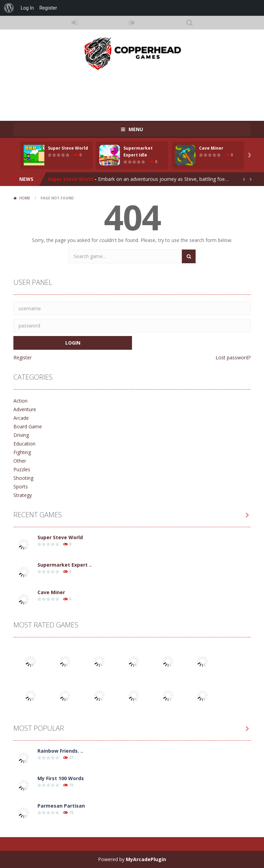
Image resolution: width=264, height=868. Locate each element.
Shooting (23, 478)
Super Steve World (68, 148)
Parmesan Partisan (61, 806)
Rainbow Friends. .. (60, 751)
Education (24, 444)
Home (25, 198)
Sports (21, 487)
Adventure (25, 409)
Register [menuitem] (48, 8)
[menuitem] (9, 8)
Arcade (21, 418)
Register (23, 357)
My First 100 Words (61, 778)
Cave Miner (211, 148)
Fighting (22, 452)
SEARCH (190, 23)
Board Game (28, 426)
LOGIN (75, 23)
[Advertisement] (139, 93)
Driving (21, 435)
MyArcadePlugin (146, 859)
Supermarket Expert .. (65, 565)
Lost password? (233, 357)
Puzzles (22, 469)
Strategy (23, 495)
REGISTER (132, 23)
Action (20, 401)
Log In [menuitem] (27, 8)
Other (20, 461)
